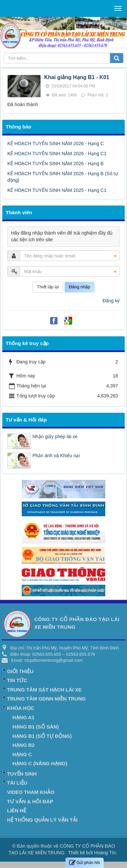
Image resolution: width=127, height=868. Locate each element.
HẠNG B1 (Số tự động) (42, 736)
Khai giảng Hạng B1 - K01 (77, 77)
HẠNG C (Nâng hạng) (40, 763)
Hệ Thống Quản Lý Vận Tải (42, 820)
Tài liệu (17, 783)
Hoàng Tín (105, 853)
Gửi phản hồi (85, 863)
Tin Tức (17, 680)
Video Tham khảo (31, 792)
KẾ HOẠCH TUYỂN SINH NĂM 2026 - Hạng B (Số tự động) (63, 177)
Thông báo (19, 127)
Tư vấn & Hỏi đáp (26, 420)
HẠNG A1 (23, 717)
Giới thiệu (20, 671)
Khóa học (21, 708)
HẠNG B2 (24, 745)
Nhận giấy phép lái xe (55, 437)
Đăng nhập (79, 287)
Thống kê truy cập (27, 343)
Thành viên (19, 212)
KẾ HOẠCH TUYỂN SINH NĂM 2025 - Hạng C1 (57, 190)
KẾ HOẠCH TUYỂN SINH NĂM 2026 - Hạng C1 (57, 154)
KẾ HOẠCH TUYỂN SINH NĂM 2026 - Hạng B (55, 164)
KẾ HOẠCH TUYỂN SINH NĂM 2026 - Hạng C (56, 143)
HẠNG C (22, 754)
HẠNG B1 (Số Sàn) (36, 727)
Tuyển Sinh (22, 774)
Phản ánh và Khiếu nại (56, 456)
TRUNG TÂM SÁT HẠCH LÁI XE (44, 690)
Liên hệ (17, 810)
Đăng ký (111, 301)
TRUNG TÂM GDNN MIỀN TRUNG (46, 699)
